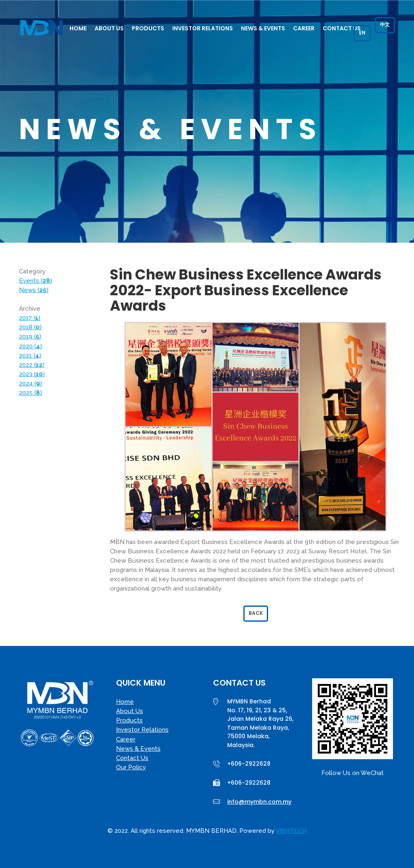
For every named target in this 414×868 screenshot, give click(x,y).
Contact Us (342, 28)
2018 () (30, 327)
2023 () (32, 374)
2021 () (30, 356)
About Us (109, 28)
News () (34, 290)
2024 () (31, 383)
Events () (36, 281)
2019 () (30, 337)
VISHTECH (291, 831)
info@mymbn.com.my (259, 802)
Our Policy (131, 767)
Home (78, 28)
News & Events (263, 28)
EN (362, 33)
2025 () (31, 393)
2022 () (32, 365)
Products (148, 28)
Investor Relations (203, 28)
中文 (385, 24)
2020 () (31, 346)
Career (304, 28)
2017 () (30, 318)
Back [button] (256, 613)
